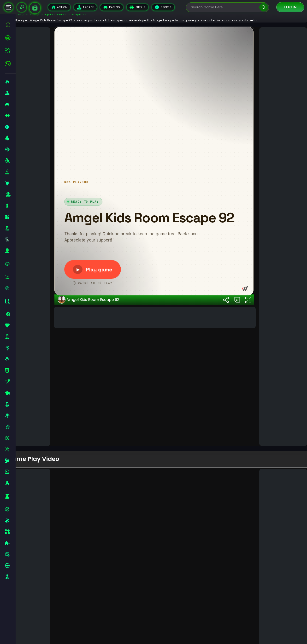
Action (59, 7)
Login (290, 7)
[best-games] (10, 38)
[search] (263, 7)
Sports (163, 7)
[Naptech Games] (22, 7)
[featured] (10, 50)
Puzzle (137, 7)
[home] (10, 25)
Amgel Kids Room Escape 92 (100, 428)
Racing (112, 7)
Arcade (85, 7)
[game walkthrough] (35, 8)
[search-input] (224, 7)
